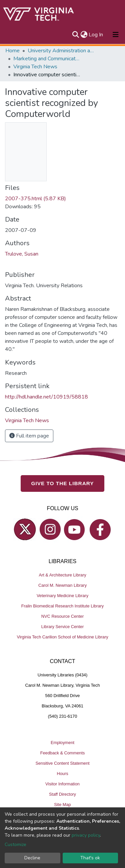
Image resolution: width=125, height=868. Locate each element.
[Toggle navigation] (116, 35)
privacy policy (86, 835)
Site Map (62, 805)
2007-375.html (35, 199)
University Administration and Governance (61, 51)
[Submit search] (75, 35)
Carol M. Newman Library (62, 585)
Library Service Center (62, 627)
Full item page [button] (29, 436)
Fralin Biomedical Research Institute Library (63, 606)
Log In (96, 35)
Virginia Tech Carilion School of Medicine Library (62, 637)
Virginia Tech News (35, 67)
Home (12, 51)
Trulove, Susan (22, 254)
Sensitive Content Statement (62, 763)
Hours (62, 774)
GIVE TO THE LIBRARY (63, 483)
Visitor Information (62, 784)
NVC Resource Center (62, 616)
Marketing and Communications (47, 59)
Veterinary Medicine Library (62, 596)
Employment (62, 743)
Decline (32, 858)
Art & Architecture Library (62, 575)
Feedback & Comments (63, 753)
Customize (15, 845)
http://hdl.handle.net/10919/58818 (46, 397)
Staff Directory (62, 794)
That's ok (90, 858)
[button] (84, 35)
